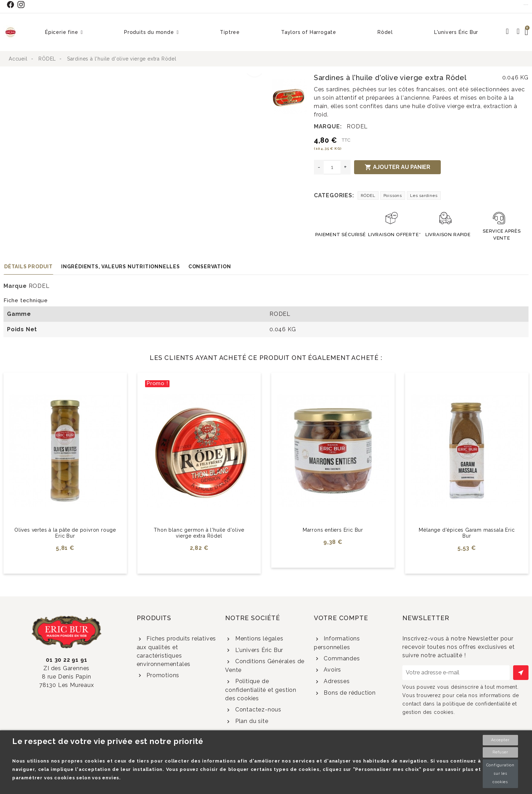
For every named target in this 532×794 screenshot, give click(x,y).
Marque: (328, 126)
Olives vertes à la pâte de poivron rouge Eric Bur (65, 533)
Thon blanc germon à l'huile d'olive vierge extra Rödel (199, 533)
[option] (136, 78)
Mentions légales (258, 639)
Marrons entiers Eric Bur (333, 530)
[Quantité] (332, 167)
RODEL (357, 126)
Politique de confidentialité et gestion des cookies (261, 690)
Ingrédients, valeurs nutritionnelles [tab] (121, 267)
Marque (15, 286)
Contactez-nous (257, 710)
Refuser (500, 752)
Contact (526, 5)
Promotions (162, 675)
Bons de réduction (349, 693)
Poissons (393, 196)
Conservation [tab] (210, 267)
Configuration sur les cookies (500, 774)
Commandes (341, 658)
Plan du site (251, 721)
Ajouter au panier (397, 167)
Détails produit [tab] (28, 267)
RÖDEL (368, 196)
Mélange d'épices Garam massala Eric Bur (467, 533)
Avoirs (332, 670)
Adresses (336, 681)
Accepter (500, 740)
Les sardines (424, 196)
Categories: (334, 195)
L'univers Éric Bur (258, 650)
